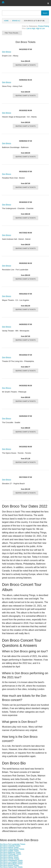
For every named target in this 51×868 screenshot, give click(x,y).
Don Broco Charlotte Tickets (10, 846)
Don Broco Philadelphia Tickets (11, 861)
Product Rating (44, 26)
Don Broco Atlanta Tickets (9, 848)
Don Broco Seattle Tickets (9, 851)
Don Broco (7, 52)
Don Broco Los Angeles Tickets (11, 862)
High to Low (40, 29)
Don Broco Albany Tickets (9, 857)
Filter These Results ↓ (12, 33)
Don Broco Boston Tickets (9, 865)
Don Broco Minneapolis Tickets (11, 864)
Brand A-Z (16, 21)
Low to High (31, 29)
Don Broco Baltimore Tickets (10, 852)
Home (6, 21)
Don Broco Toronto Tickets (10, 859)
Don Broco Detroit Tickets (9, 856)
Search (45, 13)
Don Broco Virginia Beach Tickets (12, 849)
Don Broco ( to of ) (34, 21)
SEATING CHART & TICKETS (26, 65)
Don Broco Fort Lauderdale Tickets (13, 844)
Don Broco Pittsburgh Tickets (11, 854)
